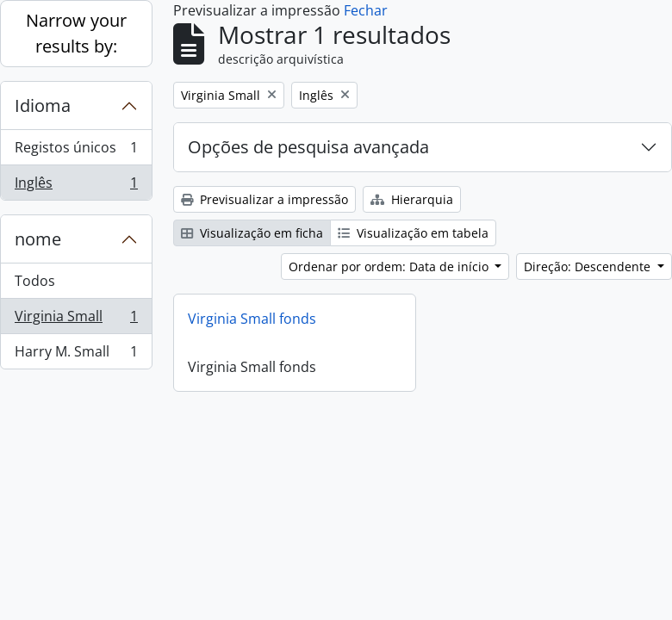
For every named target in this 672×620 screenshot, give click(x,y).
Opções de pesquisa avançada (308, 147)
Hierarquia (412, 199)
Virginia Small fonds (252, 319)
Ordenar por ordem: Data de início (390, 267)
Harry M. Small (76, 355)
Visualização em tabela (413, 233)
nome (38, 239)
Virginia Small (76, 320)
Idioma (43, 105)
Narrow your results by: (76, 33)
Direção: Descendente (589, 267)
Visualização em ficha (252, 233)
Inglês (76, 186)
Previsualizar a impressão (264, 199)
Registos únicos (76, 151)
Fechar (366, 10)
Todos (35, 281)
